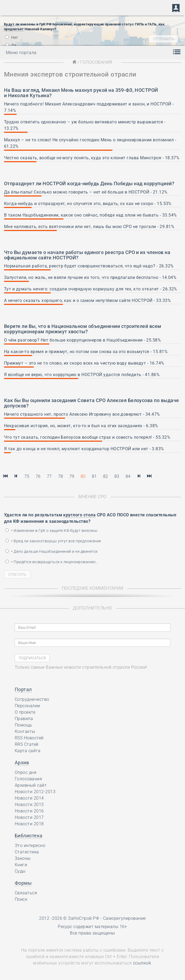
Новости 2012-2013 (35, 792)
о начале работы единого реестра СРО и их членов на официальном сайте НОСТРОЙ (87, 255)
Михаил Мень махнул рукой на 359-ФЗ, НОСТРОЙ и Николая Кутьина (81, 93)
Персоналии (27, 706)
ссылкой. (143, 963)
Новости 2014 (29, 798)
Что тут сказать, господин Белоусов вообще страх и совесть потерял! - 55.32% (87, 437)
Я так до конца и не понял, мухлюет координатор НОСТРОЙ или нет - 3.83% (84, 449)
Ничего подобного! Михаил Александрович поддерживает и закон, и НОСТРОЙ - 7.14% (89, 107)
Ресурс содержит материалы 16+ (92, 927)
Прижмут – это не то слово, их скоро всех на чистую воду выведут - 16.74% (84, 363)
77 (49, 476)
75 (27, 476)
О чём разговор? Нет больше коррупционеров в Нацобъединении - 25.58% (82, 340)
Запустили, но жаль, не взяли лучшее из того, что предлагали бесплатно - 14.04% (90, 277)
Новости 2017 (29, 817)
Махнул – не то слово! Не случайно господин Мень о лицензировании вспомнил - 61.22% (90, 143)
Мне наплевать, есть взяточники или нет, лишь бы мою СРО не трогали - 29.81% (89, 227)
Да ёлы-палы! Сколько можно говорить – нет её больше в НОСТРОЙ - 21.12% (86, 192)
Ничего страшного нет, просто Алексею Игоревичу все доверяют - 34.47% (82, 414)
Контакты (25, 731)
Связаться (26, 893)
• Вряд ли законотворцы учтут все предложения (53, 541)
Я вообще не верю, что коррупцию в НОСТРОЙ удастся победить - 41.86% (82, 375)
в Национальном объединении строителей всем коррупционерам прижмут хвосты (83, 329)
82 (106, 476)
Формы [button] (23, 883)
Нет (12, 37)
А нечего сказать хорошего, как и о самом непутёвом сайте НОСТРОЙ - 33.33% (87, 300)
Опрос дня (26, 772)
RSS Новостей (29, 738)
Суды (20, 871)
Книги (21, 865)
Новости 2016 (29, 811)
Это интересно (30, 845)
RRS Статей (27, 744)
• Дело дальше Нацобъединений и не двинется (52, 551)
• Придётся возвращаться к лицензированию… (52, 562)
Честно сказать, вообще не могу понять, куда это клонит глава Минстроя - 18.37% (92, 158)
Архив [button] (22, 763)
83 (117, 476)
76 (38, 476)
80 (83, 476)
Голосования (28, 779)
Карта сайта (28, 751)
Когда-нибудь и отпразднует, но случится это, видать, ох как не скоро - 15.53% (88, 204)
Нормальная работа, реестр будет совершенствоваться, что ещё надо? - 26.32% (89, 266)
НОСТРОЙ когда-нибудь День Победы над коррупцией (107, 183)
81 (94, 476)
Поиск (21, 899)
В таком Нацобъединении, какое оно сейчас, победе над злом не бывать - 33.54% (90, 215)
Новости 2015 (29, 805)
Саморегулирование (124, 918)
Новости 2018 (29, 824)
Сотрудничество (32, 699)
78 (61, 476)
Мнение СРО (92, 497)
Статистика (27, 852)
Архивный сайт (31, 785)
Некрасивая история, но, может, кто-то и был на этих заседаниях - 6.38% (81, 426)
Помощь (24, 725)
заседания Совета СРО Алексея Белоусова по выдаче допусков (92, 403)
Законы (23, 858)
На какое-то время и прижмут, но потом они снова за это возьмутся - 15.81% (86, 352)
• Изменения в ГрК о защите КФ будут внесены (51, 531)
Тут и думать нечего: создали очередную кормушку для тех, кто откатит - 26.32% (91, 289)
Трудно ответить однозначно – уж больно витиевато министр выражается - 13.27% (85, 125)
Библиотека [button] (29, 836)
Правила (24, 719)
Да (11, 45)
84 (128, 476)
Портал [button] (23, 689)
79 (72, 476)
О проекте (25, 712)
